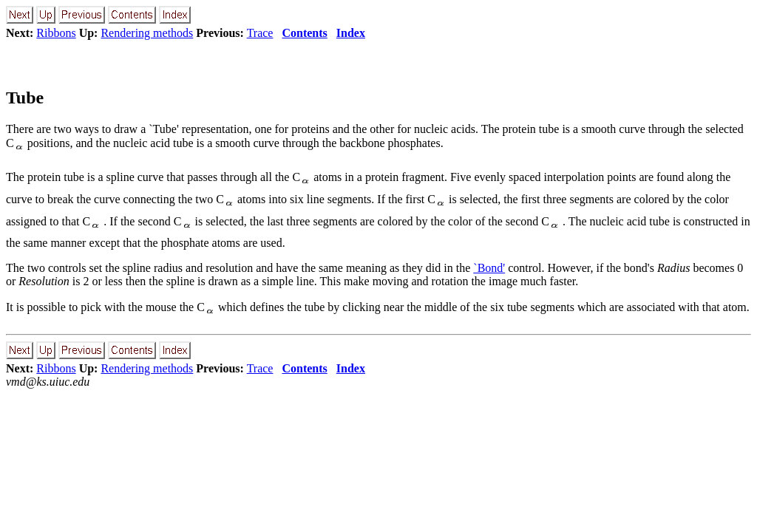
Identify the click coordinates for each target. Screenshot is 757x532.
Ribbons (56, 33)
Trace (260, 33)
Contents (304, 33)
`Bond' (489, 268)
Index (351, 33)
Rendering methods (147, 33)
